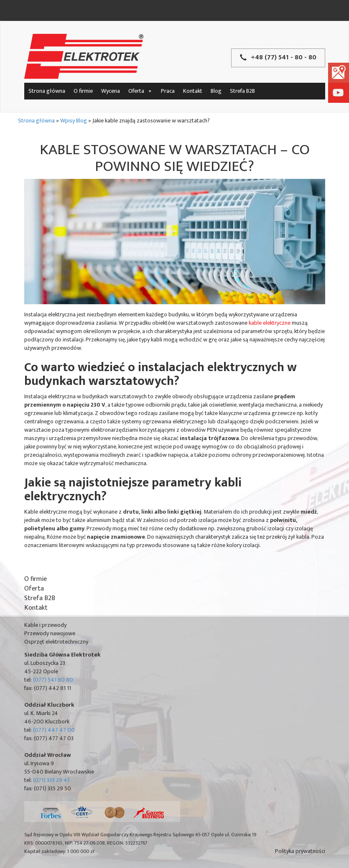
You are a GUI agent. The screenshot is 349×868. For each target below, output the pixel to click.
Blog (216, 91)
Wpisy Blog (74, 121)
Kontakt (193, 91)
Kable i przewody (45, 625)
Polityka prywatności (300, 851)
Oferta (140, 91)
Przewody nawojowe (50, 633)
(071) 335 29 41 (51, 780)
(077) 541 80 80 (53, 680)
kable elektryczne (270, 323)
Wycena (111, 91)
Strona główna (47, 91)
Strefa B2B (242, 91)
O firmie (83, 91)
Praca (168, 91)
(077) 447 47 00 (54, 730)
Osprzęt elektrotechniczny (56, 642)
